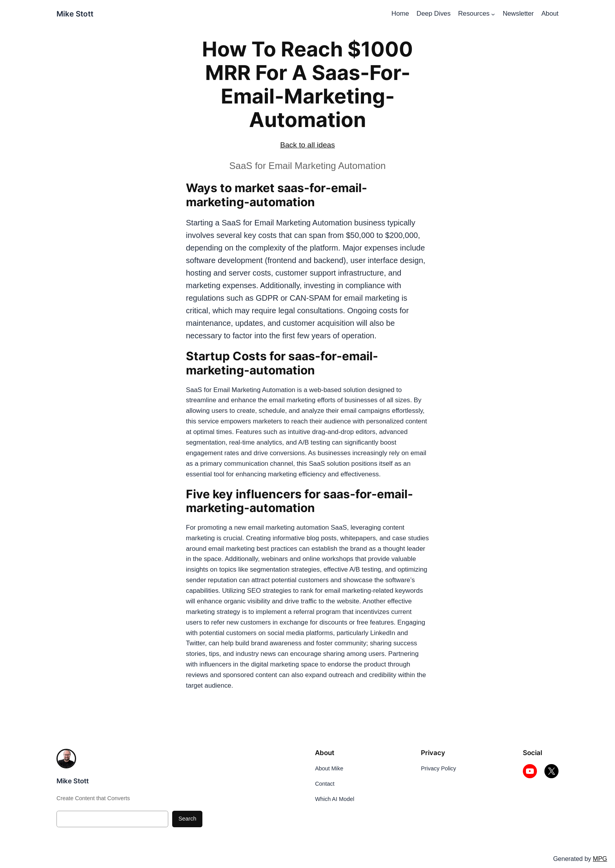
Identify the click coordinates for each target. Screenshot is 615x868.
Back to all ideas (307, 145)
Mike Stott (75, 14)
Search (187, 819)
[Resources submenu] (493, 14)
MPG (600, 859)
